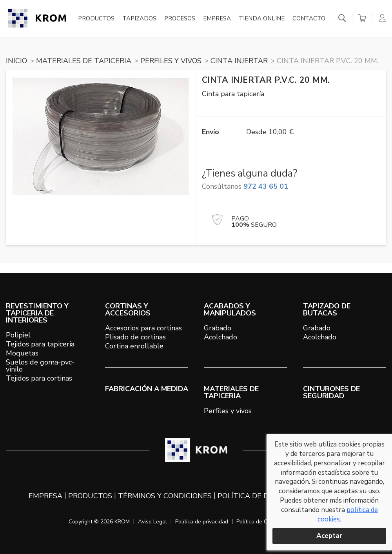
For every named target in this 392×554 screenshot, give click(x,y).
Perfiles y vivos (228, 411)
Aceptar (329, 536)
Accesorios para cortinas (143, 328)
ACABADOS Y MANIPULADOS (230, 310)
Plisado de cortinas (135, 337)
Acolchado (220, 337)
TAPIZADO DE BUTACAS (327, 310)
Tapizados (139, 19)
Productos (96, 19)
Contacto (309, 19)
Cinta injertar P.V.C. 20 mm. (328, 61)
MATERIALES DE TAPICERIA (84, 61)
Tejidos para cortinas (39, 378)
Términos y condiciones (165, 496)
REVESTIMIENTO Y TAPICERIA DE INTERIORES (37, 313)
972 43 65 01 (266, 186)
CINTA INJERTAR (239, 61)
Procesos (180, 19)
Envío (211, 132)
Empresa (217, 19)
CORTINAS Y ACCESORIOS (128, 310)
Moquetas (22, 353)
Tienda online (262, 19)
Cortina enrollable (134, 346)
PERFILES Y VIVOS (171, 61)
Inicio (16, 61)
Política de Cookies (260, 522)
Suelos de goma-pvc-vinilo (40, 366)
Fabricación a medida (147, 389)
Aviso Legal (152, 522)
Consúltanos (245, 186)
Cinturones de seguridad (331, 392)
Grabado (218, 328)
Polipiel (18, 335)
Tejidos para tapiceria (40, 344)
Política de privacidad (202, 522)
